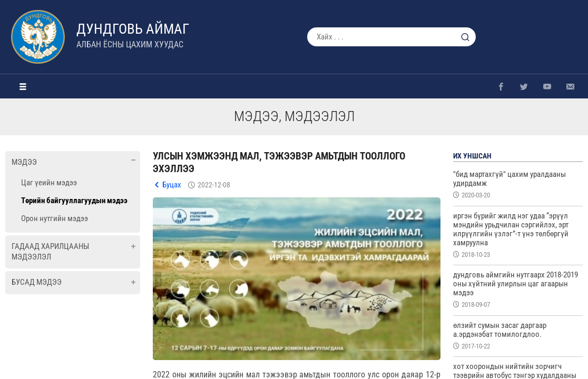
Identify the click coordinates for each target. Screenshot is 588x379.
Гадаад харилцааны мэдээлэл (50, 252)
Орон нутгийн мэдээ (55, 218)
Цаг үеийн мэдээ (49, 183)
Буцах (172, 185)
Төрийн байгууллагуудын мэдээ (74, 201)
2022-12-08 (214, 185)
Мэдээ (24, 162)
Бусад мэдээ (37, 282)
